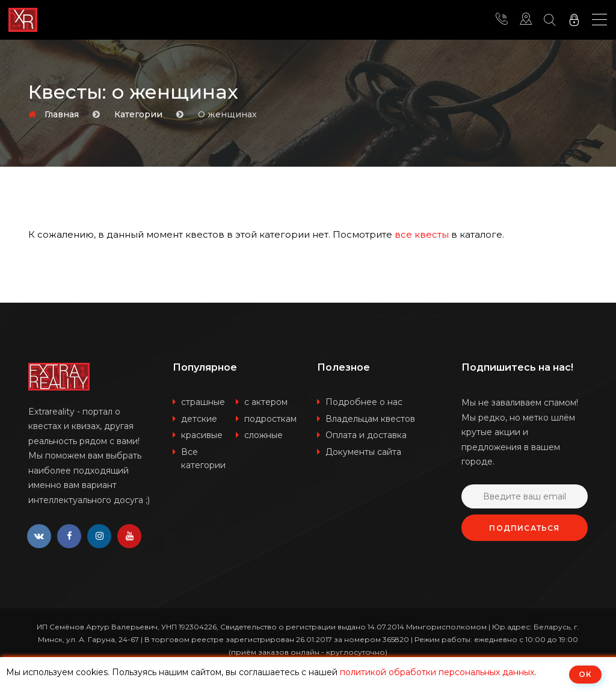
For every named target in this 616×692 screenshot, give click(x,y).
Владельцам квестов (370, 419)
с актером (266, 402)
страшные (203, 402)
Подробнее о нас (364, 402)
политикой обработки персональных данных (437, 672)
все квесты (422, 234)
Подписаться (524, 528)
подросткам (270, 419)
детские (199, 419)
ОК (585, 674)
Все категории (203, 459)
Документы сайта (363, 452)
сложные (263, 435)
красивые (202, 435)
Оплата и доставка (366, 435)
